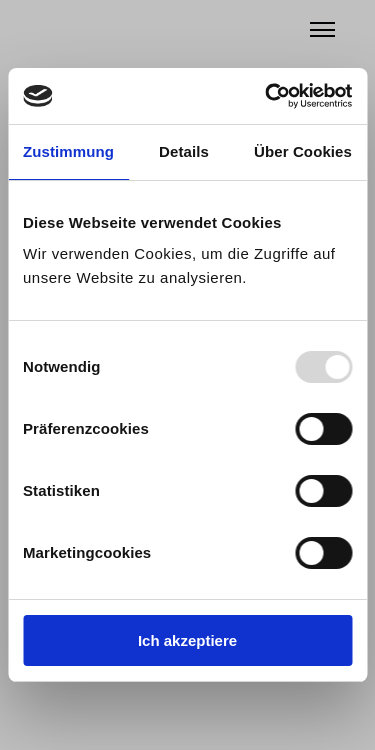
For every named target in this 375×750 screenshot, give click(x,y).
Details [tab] (184, 151)
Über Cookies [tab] (303, 151)
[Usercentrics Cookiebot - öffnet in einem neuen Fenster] (267, 96)
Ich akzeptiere (187, 640)
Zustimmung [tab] (68, 151)
